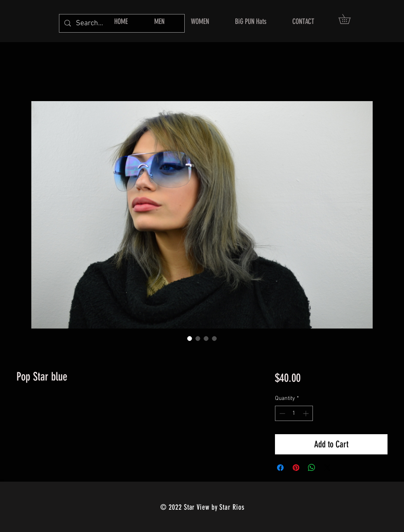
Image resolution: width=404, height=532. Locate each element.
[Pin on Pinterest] (296, 468)
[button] (349, 19)
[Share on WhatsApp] (312, 468)
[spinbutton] (294, 413)
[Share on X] (327, 468)
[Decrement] (281, 413)
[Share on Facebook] (280, 468)
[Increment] (307, 413)
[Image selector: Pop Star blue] (190, 338)
